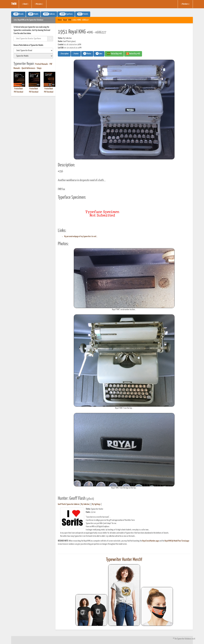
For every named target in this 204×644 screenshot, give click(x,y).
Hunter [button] (76, 54)
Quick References (28, 68)
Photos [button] (87, 53)
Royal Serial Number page (151, 541)
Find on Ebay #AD (114, 54)
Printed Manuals (42, 64)
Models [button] (33, 14)
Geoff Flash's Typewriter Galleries (69, 504)
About (25, 4)
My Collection (85, 504)
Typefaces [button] (66, 14)
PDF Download (18, 92)
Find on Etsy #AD (133, 54)
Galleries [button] (49, 14)
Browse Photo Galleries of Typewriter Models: (29, 45)
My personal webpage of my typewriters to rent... (81, 237)
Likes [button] (99, 53)
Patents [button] (83, 14)
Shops (39, 68)
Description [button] (64, 54)
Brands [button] (18, 14)
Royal (65, 20)
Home (60, 20)
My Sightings (96, 504)
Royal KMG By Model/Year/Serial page (177, 541)
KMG (70, 20)
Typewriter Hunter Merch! (124, 560)
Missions (39, 4)
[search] (33, 50)
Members (185, 4)
